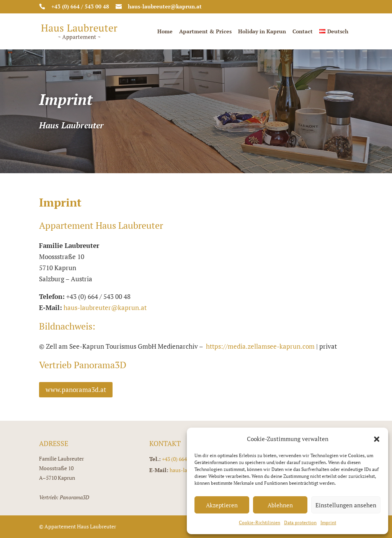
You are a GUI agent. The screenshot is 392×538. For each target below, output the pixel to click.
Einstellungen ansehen (346, 505)
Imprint (328, 522)
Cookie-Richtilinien (260, 522)
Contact (303, 32)
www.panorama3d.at (76, 390)
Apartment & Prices (205, 32)
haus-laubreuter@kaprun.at (105, 308)
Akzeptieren (222, 505)
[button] (377, 439)
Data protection (300, 522)
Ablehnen (280, 505)
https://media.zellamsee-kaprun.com (260, 346)
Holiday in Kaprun (262, 32)
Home (165, 32)
